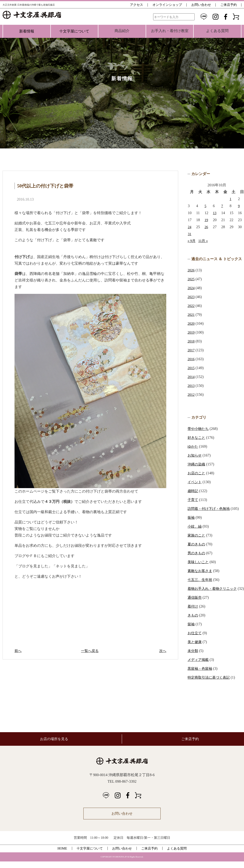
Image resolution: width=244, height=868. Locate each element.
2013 (191, 386)
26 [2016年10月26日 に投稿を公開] (206, 227)
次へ (163, 651)
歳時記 (193, 491)
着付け (193, 613)
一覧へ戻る (90, 651)
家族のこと (197, 535)
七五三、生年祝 (201, 580)
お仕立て (195, 639)
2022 (191, 306)
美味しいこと (199, 562)
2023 (191, 297)
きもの (193, 622)
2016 (191, 359)
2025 (191, 279)
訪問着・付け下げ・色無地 (210, 509)
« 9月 (192, 241)
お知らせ (195, 455)
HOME (62, 855)
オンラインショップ (167, 5)
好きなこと (197, 438)
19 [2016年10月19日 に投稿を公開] (206, 220)
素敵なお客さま (201, 571)
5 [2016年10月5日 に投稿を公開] (205, 206)
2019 (191, 332)
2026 (191, 270)
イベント (195, 482)
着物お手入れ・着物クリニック (214, 589)
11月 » (204, 241)
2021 (191, 315)
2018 (191, 341)
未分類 (193, 657)
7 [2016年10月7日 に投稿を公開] (222, 206)
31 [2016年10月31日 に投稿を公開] (190, 234)
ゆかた (193, 446)
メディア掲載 (199, 666)
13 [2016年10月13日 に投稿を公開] (215, 213)
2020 (191, 323)
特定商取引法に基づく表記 (210, 684)
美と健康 (195, 648)
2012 (191, 394)
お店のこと (197, 473)
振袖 (191, 517)
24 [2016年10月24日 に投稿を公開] (190, 227)
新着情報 (27, 31)
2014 (191, 377)
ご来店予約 (229, 5)
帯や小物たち (199, 429)
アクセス (137, 5)
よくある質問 (177, 855)
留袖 (191, 631)
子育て (193, 500)
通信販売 (195, 604)
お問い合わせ (201, 5)
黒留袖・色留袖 (201, 675)
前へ (18, 651)
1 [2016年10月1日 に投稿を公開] (231, 199)
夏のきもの (197, 544)
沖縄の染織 (197, 464)
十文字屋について (74, 31)
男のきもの (197, 553)
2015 (191, 368)
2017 (191, 350)
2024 (191, 288)
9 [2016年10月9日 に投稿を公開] (239, 206)
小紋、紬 (195, 526)
